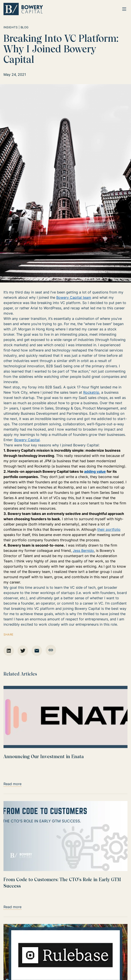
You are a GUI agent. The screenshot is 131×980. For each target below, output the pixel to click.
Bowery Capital (27, 440)
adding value (95, 471)
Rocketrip (91, 392)
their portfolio (109, 529)
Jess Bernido (83, 551)
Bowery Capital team (74, 297)
